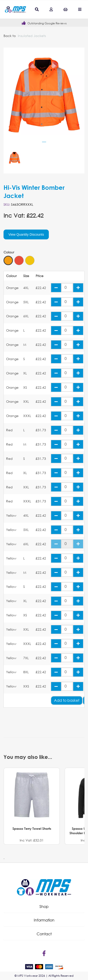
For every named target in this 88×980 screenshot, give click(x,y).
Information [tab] (44, 920)
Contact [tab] (44, 934)
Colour (9, 252)
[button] (44, 907)
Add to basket (67, 700)
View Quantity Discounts (26, 234)
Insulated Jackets (32, 36)
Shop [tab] (44, 906)
